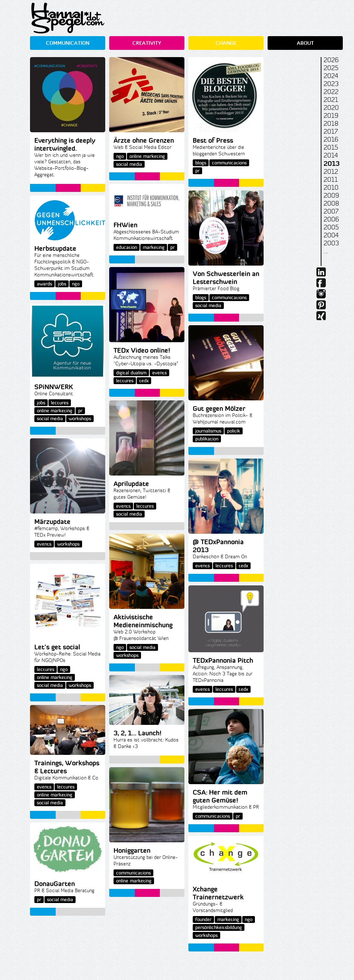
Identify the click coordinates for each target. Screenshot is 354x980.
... (326, 251)
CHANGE (226, 43)
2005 (331, 227)
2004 (331, 235)
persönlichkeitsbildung (219, 927)
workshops (80, 419)
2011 (331, 180)
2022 (331, 92)
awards (44, 284)
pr (197, 171)
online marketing (147, 156)
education (127, 247)
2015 (331, 147)
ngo (120, 156)
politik (234, 431)
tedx (144, 381)
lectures (125, 381)
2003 (331, 243)
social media (129, 164)
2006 (331, 219)
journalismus (208, 431)
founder (203, 919)
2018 (331, 124)
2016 (331, 139)
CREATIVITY (147, 43)
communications (229, 163)
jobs (62, 284)
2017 (331, 132)
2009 (331, 195)
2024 (331, 76)
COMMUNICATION (68, 43)
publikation (207, 439)
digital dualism (131, 373)
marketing (154, 247)
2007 (331, 211)
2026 (331, 60)
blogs (201, 163)
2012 (331, 172)
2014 (331, 155)
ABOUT (305, 43)
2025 (331, 68)
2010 (331, 188)
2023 (331, 84)
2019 (331, 116)
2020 (331, 108)
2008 (331, 203)
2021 (331, 100)
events (159, 373)
